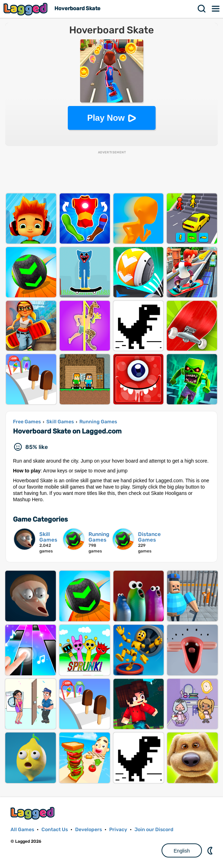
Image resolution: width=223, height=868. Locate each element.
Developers (88, 830)
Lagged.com (33, 813)
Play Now (106, 118)
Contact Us (55, 830)
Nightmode (211, 850)
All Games (22, 830)
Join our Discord (154, 830)
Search (202, 9)
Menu (216, 9)
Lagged (26, 9)
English (182, 851)
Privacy (118, 830)
